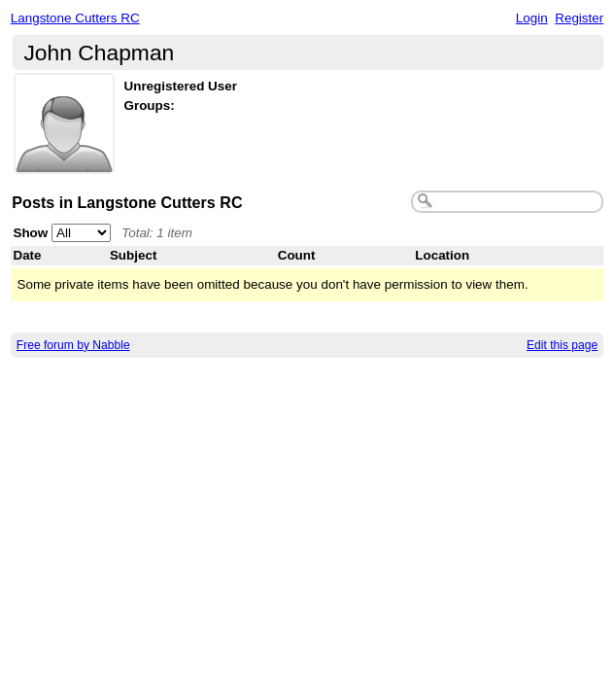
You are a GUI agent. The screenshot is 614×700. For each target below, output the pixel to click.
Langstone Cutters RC (75, 18)
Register (579, 18)
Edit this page (562, 345)
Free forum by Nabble (73, 345)
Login (532, 18)
